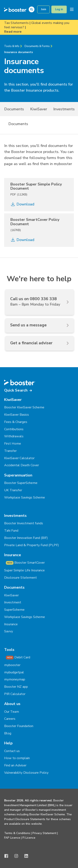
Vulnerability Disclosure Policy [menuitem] (26, 773)
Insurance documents (19, 52)
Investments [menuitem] (64, 109)
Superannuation (18, 475)
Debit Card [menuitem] (18, 657)
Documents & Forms (37, 46)
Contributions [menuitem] (14, 429)
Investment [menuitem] (13, 602)
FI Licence (29, 838)
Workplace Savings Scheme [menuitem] (25, 497)
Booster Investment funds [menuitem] (24, 523)
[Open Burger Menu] (72, 9)
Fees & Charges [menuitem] (16, 422)
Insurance (13, 555)
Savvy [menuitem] (9, 631)
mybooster (63, 164)
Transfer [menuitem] (10, 451)
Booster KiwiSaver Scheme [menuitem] (24, 407)
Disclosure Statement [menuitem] (20, 578)
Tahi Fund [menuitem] (11, 531)
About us (12, 704)
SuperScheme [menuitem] (14, 610)
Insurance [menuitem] (11, 624)
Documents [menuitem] (14, 109)
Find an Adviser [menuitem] (15, 765)
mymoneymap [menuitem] (15, 679)
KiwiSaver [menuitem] (39, 109)
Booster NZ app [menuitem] (16, 687)
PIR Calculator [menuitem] (15, 694)
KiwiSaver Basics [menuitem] (17, 415)
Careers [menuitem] (10, 719)
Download (22, 204)
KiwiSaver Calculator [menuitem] (19, 458)
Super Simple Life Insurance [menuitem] (24, 570)
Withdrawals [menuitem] (14, 436)
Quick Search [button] (16, 390)
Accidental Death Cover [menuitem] (22, 465)
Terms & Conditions (17, 833)
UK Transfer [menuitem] (13, 490)
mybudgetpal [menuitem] (14, 672)
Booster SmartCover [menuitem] (25, 563)
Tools (9, 650)
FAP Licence (12, 838)
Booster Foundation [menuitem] (19, 726)
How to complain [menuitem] (17, 758)
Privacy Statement (44, 833)
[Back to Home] (16, 9)
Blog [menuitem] (8, 733)
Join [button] (43, 9)
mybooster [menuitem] (12, 665)
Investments (15, 516)
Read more (13, 32)
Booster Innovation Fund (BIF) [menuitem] (26, 538)
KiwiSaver (13, 400)
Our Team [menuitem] (12, 712)
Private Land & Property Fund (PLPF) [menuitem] (32, 545)
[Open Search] (33, 9)
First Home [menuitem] (13, 444)
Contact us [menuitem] (12, 751)
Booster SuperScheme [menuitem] (21, 483)
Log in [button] (59, 9)
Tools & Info (12, 46)
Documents (18, 124)
